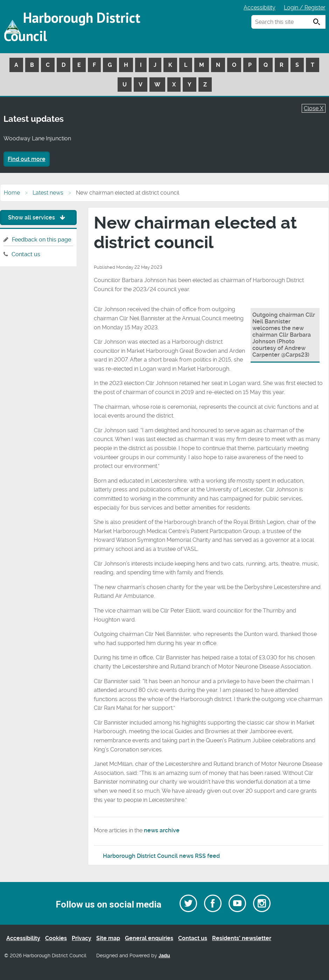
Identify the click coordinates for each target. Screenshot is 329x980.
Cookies (56, 938)
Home (12, 193)
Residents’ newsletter (242, 938)
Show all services (38, 218)
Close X (314, 108)
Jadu (164, 956)
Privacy (82, 938)
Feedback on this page (41, 240)
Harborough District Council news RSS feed (161, 856)
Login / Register (305, 8)
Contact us (26, 254)
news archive (162, 830)
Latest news (48, 193)
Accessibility (260, 8)
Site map (108, 938)
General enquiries (149, 938)
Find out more (27, 159)
